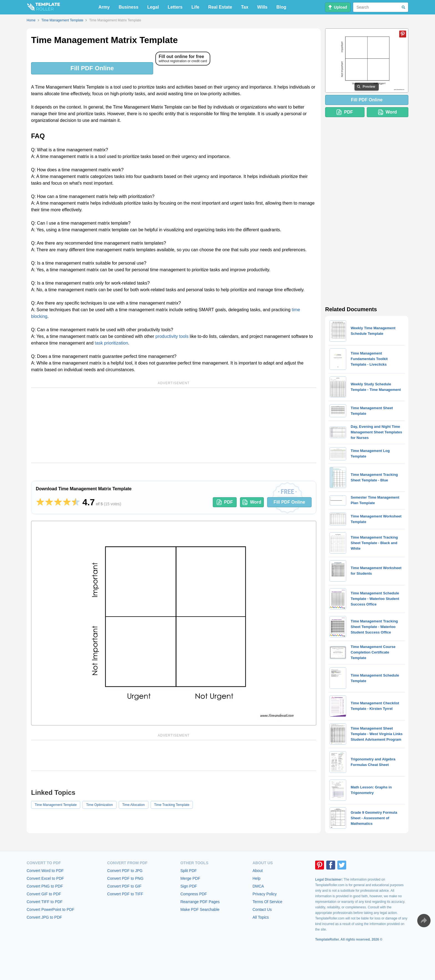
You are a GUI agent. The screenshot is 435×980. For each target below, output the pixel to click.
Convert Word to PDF (45, 871)
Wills (262, 7)
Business (129, 7)
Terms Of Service (267, 902)
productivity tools (172, 336)
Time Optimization (99, 805)
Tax (245, 7)
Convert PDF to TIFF (125, 894)
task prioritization (111, 343)
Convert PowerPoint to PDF (50, 909)
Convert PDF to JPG (125, 871)
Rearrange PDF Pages (200, 902)
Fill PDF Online (92, 68)
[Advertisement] (174, 425)
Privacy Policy (265, 894)
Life (195, 7)
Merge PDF (190, 878)
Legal (153, 7)
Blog (281, 7)
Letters (175, 7)
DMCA (258, 886)
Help (256, 878)
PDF (225, 502)
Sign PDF (189, 886)
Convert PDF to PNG (125, 878)
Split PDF (189, 871)
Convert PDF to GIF (124, 886)
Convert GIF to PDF (44, 894)
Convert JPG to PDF (44, 917)
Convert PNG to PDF (45, 886)
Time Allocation (134, 805)
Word (252, 502)
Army (104, 7)
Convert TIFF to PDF (45, 902)
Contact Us (262, 909)
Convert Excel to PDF (45, 878)
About (258, 871)
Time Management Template (56, 805)
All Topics (261, 917)
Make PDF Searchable (200, 909)
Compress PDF (194, 894)
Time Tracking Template (172, 805)
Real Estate (220, 7)
